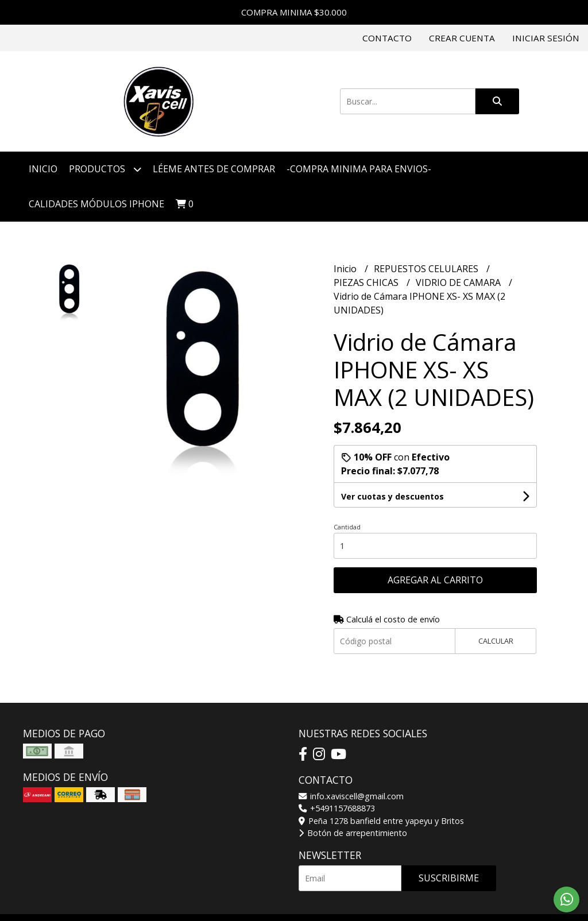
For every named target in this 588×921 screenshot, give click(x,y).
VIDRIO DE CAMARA (459, 283)
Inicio (43, 169)
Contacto (387, 38)
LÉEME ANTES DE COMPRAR (214, 169)
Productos (105, 169)
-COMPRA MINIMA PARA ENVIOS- (359, 169)
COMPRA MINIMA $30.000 (294, 12)
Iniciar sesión (546, 38)
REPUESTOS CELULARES (427, 269)
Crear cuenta (462, 38)
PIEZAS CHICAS (367, 283)
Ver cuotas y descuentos (392, 496)
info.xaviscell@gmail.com (351, 796)
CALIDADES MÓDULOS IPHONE (96, 204)
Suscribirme (449, 878)
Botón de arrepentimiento (353, 833)
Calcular (496, 641)
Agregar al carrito (435, 580)
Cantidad (347, 527)
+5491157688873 (337, 808)
